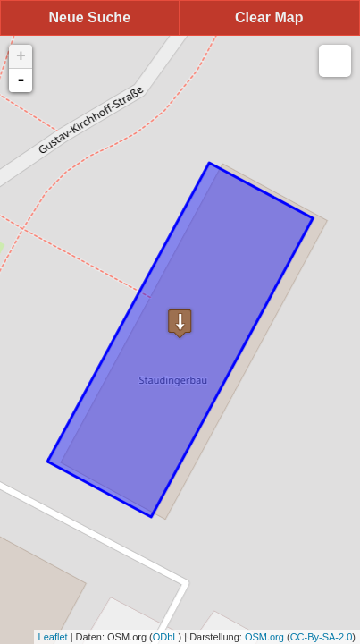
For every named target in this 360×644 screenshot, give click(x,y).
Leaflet (53, 637)
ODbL (166, 637)
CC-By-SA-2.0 (322, 637)
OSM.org (264, 637)
